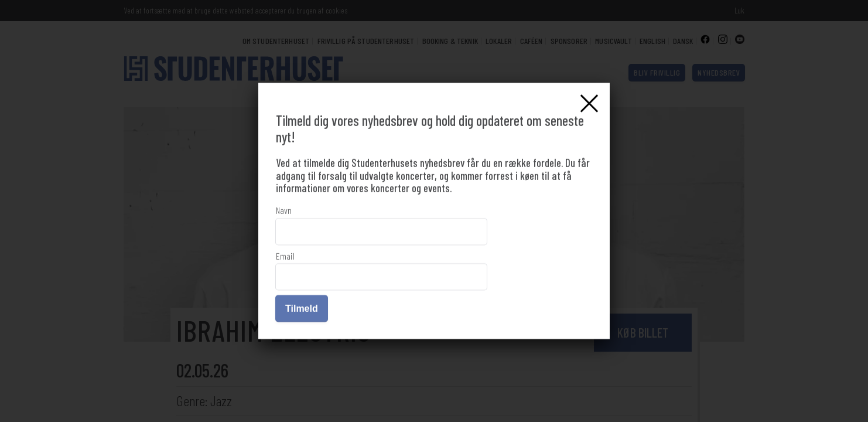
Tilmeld (302, 309)
